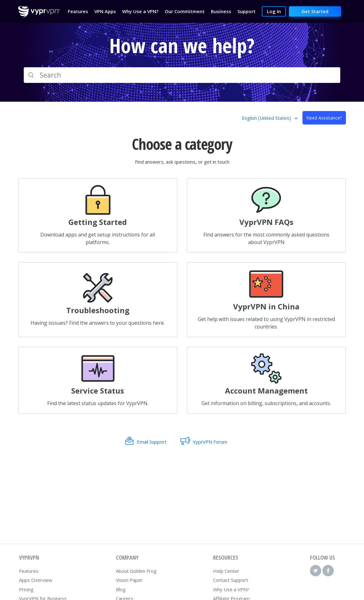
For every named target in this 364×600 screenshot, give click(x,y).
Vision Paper (129, 580)
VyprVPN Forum (210, 442)
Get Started (315, 11)
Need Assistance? (324, 118)
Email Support (152, 442)
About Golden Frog (136, 571)
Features (29, 571)
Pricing (26, 589)
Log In (274, 11)
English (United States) (267, 118)
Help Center (226, 571)
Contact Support (231, 580)
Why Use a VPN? (231, 589)
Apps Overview (36, 580)
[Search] (182, 75)
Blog (121, 589)
